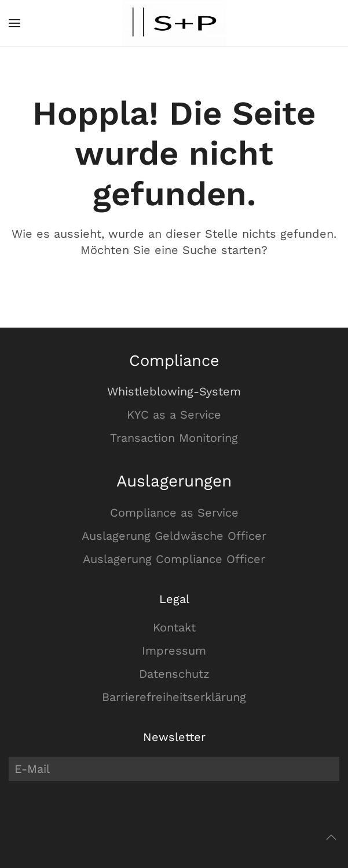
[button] (14, 23)
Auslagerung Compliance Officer (174, 559)
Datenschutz (174, 674)
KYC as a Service (174, 415)
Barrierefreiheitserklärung (174, 697)
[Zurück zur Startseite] (174, 23)
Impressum (174, 651)
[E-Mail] (174, 769)
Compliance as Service (174, 513)
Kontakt (174, 627)
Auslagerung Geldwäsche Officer (174, 536)
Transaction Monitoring (174, 438)
